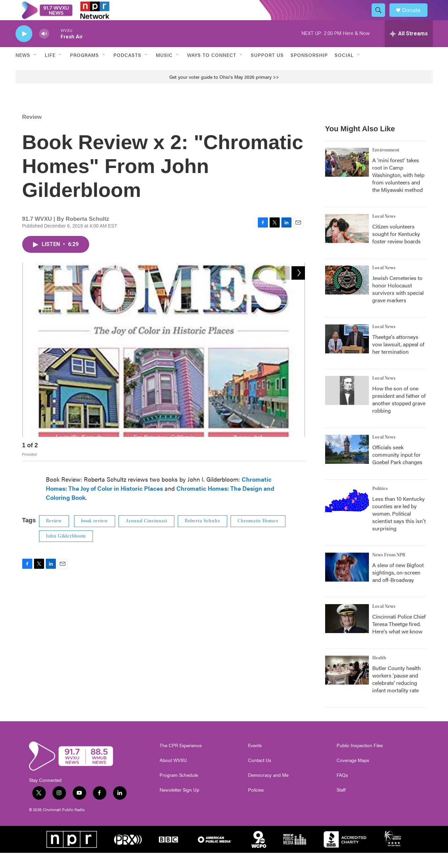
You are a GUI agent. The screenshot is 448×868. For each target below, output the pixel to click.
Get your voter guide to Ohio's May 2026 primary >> (224, 92)
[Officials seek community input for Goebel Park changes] (347, 464)
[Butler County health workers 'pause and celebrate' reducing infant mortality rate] (347, 685)
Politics (380, 504)
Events (255, 761)
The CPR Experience (181, 761)
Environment (386, 165)
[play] (24, 49)
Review (32, 132)
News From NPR (389, 570)
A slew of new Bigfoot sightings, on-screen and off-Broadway (398, 587)
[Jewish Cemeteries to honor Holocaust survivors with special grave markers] (347, 295)
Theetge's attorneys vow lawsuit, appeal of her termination (398, 359)
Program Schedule (179, 790)
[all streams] (409, 49)
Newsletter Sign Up (179, 805)
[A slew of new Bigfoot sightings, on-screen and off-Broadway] (347, 582)
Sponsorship (309, 70)
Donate (416, 18)
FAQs (342, 790)
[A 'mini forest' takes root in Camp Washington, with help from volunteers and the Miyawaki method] (347, 177)
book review (95, 536)
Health (379, 673)
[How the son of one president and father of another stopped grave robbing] (347, 406)
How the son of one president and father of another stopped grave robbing (399, 414)
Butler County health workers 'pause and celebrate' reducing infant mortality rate (397, 694)
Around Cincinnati (146, 536)
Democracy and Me (268, 790)
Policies (256, 805)
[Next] (298, 462)
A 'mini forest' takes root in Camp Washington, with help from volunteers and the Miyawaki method (398, 190)
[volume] (44, 49)
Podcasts (127, 70)
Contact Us (260, 775)
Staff (341, 805)
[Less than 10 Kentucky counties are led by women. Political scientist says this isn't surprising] (347, 516)
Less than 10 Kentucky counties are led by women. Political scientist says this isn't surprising (399, 529)
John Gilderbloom (66, 551)
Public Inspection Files (360, 761)
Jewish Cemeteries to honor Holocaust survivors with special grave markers (398, 304)
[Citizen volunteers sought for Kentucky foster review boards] (347, 244)
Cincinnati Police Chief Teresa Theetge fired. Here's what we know (399, 639)
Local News (384, 232)
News (23, 70)
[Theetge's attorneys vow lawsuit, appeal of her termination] (347, 354)
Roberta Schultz (202, 536)
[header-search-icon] (382, 18)
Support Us (267, 70)
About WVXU (173, 775)
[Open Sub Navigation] (35, 70)
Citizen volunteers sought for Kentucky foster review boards (397, 249)
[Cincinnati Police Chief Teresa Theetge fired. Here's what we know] (347, 634)
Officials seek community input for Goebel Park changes (397, 470)
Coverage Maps (353, 775)
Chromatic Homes (258, 536)
